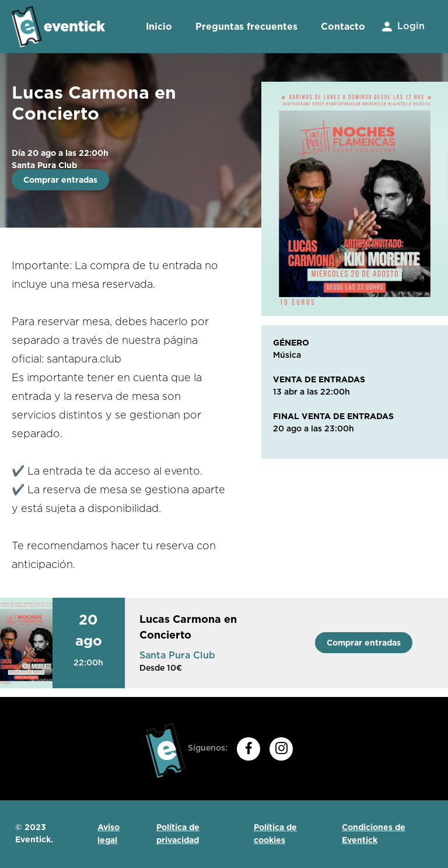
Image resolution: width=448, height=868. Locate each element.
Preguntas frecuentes (246, 27)
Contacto (343, 27)
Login (402, 27)
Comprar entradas (60, 180)
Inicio (159, 27)
